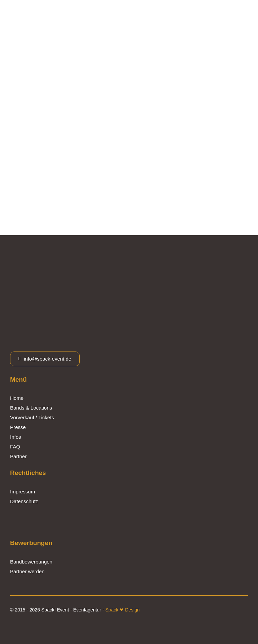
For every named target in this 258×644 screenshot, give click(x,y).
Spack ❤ (114, 610)
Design (132, 610)
